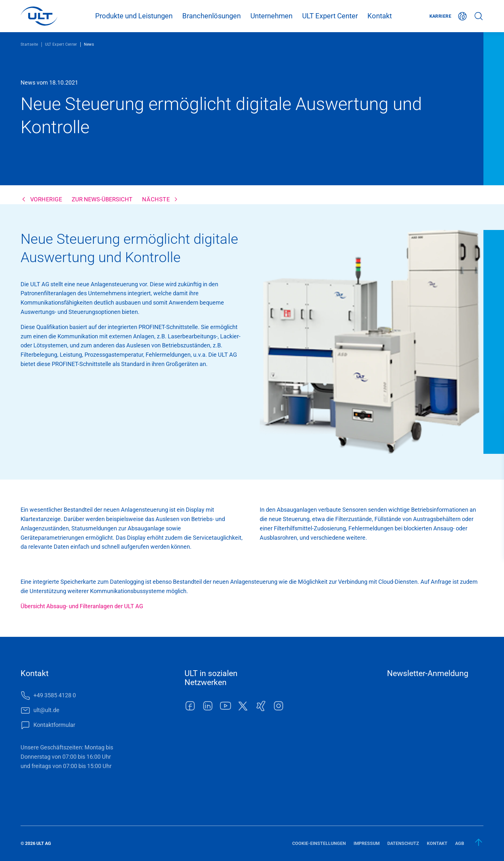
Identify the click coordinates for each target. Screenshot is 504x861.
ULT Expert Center (330, 16)
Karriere (440, 16)
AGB (460, 843)
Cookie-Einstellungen (319, 843)
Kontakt (380, 16)
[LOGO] (39, 16)
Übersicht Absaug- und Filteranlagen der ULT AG (82, 606)
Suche (479, 16)
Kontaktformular (54, 725)
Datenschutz (403, 843)
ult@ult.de (46, 710)
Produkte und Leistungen (134, 16)
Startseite (29, 44)
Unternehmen (271, 16)
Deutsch (463, 16)
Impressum (367, 843)
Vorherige (46, 199)
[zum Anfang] (479, 842)
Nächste (156, 199)
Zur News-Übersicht (102, 199)
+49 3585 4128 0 (55, 695)
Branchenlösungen (212, 16)
